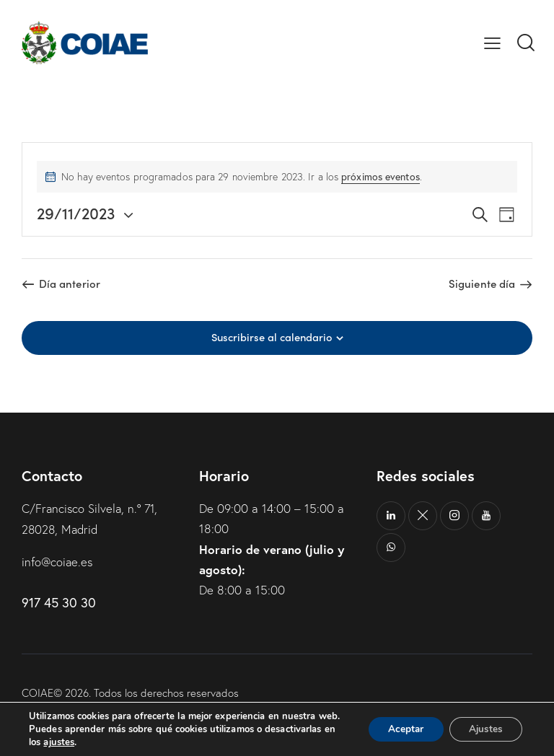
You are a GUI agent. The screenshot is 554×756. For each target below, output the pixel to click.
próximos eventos (381, 176)
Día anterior (70, 283)
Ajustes (483, 722)
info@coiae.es (58, 561)
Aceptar (399, 722)
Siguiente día (482, 283)
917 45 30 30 (59, 601)
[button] (492, 42)
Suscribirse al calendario (272, 337)
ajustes (59, 742)
